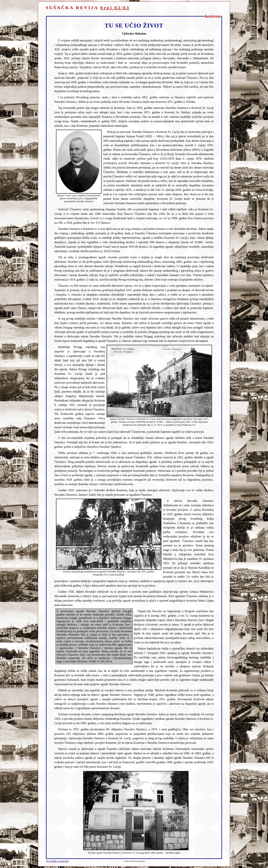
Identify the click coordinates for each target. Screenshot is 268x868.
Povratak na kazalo (58, 861)
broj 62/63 (115, 8)
